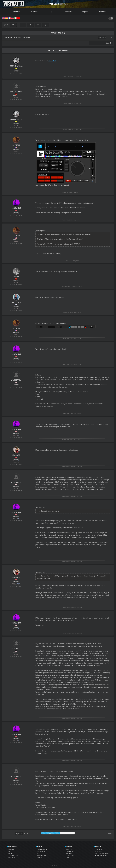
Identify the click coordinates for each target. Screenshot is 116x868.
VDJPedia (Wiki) (42, 855)
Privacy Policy (70, 855)
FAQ (38, 853)
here (59, 424)
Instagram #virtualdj (102, 853)
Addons (27, 38)
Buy (51, 12)
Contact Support (42, 849)
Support (85, 12)
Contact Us (69, 851)
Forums (39, 857)
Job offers (69, 853)
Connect (102, 12)
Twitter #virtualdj (101, 855)
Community (68, 12)
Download (34, 12)
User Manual (41, 851)
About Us (69, 849)
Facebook (99, 849)
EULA (68, 857)
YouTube (98, 851)
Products (17, 12)
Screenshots (12, 857)
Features (11, 853)
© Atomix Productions (58, 866)
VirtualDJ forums (13, 38)
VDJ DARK (52, 61)
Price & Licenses (13, 855)
